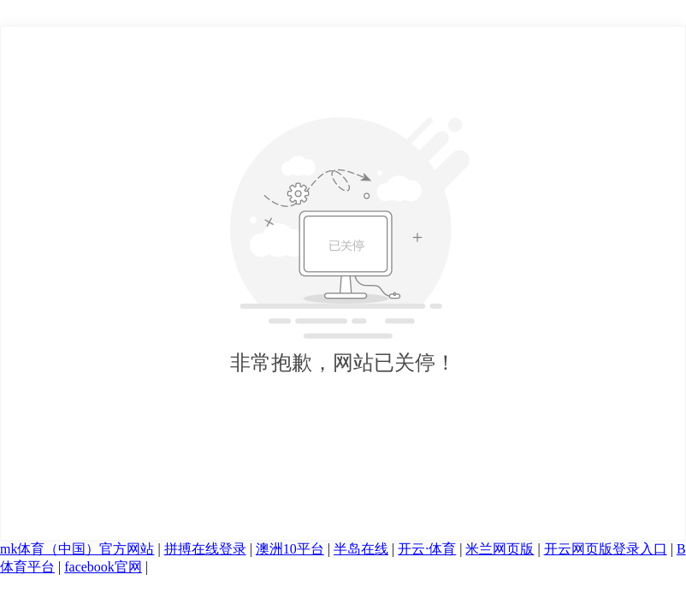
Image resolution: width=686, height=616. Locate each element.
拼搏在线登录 (205, 549)
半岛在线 (361, 549)
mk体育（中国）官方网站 (77, 549)
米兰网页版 (500, 549)
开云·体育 (427, 549)
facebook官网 (103, 567)
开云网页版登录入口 (606, 549)
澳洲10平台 (290, 549)
